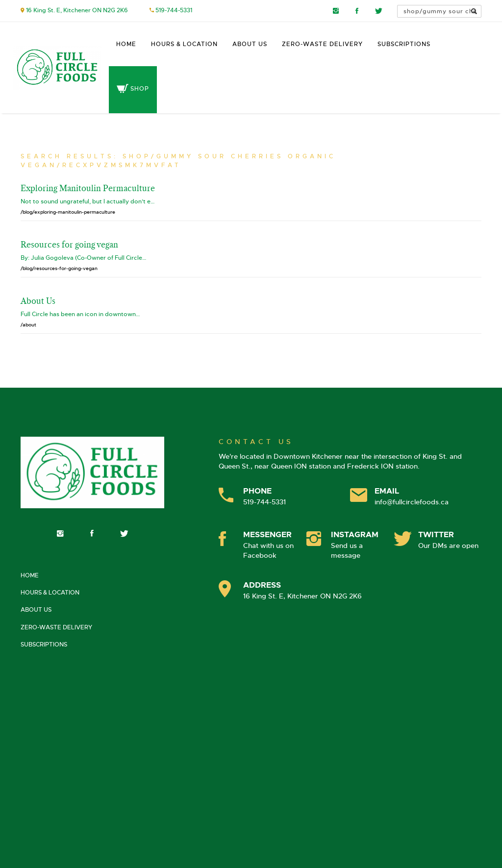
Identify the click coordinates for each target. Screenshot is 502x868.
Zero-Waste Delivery (322, 44)
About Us (250, 44)
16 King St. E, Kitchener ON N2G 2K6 (77, 10)
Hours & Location (184, 44)
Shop (133, 89)
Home (126, 44)
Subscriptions (404, 44)
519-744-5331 (174, 10)
